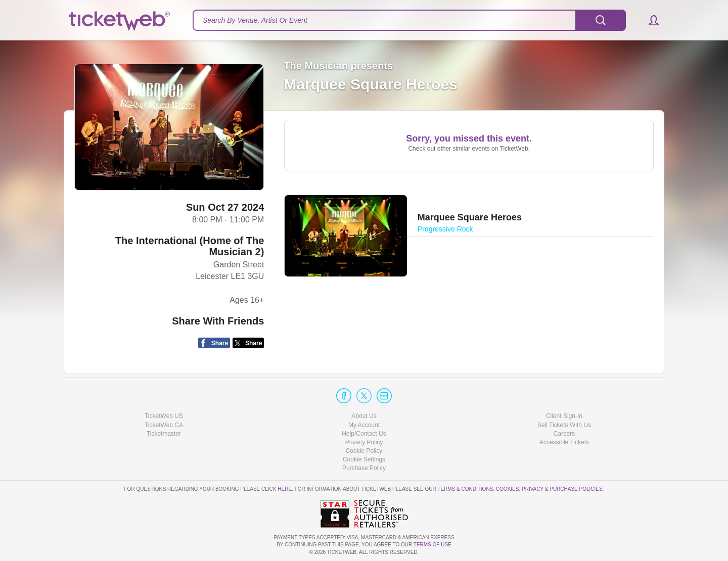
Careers (564, 434)
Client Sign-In (564, 416)
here (285, 489)
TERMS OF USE (433, 545)
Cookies (508, 489)
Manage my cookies (364, 459)
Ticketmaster (164, 434)
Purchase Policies (576, 489)
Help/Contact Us (364, 434)
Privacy (533, 489)
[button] (649, 20)
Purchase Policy (364, 468)
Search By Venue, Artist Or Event (255, 20)
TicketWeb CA (164, 425)
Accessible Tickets (564, 442)
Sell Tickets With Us (564, 425)
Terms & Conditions (465, 489)
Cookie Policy (364, 451)
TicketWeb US (164, 416)
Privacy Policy (364, 442)
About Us (364, 416)
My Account (364, 425)
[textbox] (409, 20)
